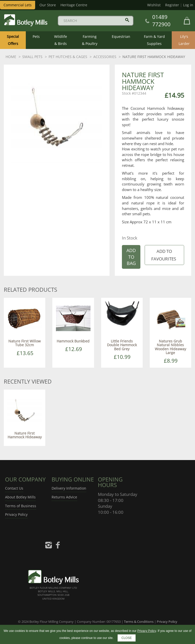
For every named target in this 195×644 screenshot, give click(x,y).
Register (172, 5)
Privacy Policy (16, 514)
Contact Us (14, 488)
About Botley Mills (20, 497)
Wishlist (154, 5)
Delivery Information (69, 488)
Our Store (48, 5)
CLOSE (127, 638)
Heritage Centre (74, 5)
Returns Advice (64, 497)
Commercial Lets (18, 5)
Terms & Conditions (139, 622)
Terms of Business (21, 506)
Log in (188, 5)
